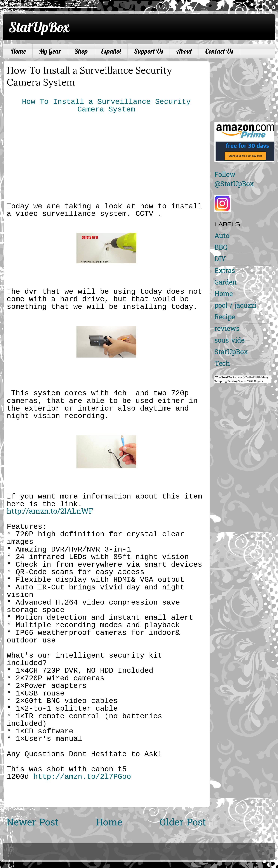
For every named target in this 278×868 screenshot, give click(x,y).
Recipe (225, 318)
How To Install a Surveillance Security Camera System (106, 106)
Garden (226, 283)
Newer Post (33, 823)
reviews (227, 329)
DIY (220, 260)
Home (18, 51)
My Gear (50, 51)
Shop (81, 51)
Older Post (183, 823)
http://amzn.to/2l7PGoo (82, 777)
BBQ (221, 248)
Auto (222, 236)
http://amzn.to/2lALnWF (50, 512)
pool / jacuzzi (235, 306)
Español (111, 51)
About (184, 51)
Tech (222, 364)
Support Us (149, 51)
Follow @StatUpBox (234, 180)
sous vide (229, 341)
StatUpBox (39, 27)
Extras (225, 271)
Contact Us (219, 51)
